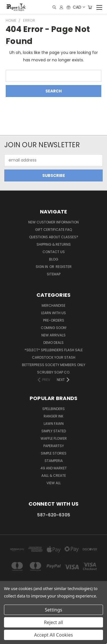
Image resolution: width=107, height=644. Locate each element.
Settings (53, 610)
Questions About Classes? (54, 237)
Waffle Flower (54, 438)
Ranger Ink (53, 416)
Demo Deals (53, 343)
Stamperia (54, 461)
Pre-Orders (54, 320)
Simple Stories (54, 453)
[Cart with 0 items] (90, 7)
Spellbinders (53, 409)
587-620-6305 (54, 515)
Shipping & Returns (54, 244)
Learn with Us (53, 313)
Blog (54, 259)
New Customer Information (53, 222)
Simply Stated (54, 431)
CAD (79, 7)
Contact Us (54, 252)
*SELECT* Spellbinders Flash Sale (54, 350)
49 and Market (54, 468)
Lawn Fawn (54, 424)
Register (64, 267)
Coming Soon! (54, 328)
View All (54, 483)
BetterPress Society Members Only (54, 365)
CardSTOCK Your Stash (54, 357)
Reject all (53, 622)
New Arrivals (53, 335)
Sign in (42, 267)
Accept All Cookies (54, 635)
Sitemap (54, 274)
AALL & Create (54, 476)
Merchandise (53, 305)
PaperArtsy (54, 446)
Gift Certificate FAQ (53, 230)
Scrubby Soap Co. (54, 372)
